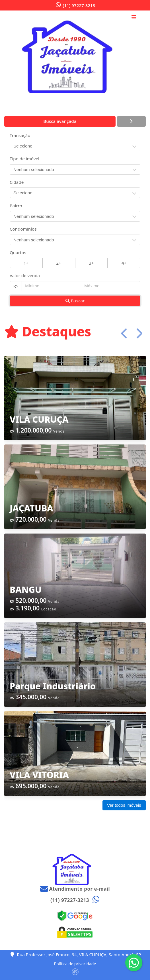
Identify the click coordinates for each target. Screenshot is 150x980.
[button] (124, 333)
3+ (91, 263)
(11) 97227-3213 (79, 5)
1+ (26, 263)
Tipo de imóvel (24, 159)
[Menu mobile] (75, 53)
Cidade (17, 182)
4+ (124, 263)
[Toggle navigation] (134, 18)
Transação (20, 135)
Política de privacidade (75, 964)
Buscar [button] (75, 301)
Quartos (18, 252)
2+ (58, 263)
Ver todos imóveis (124, 805)
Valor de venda (25, 275)
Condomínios (23, 229)
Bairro (16, 206)
